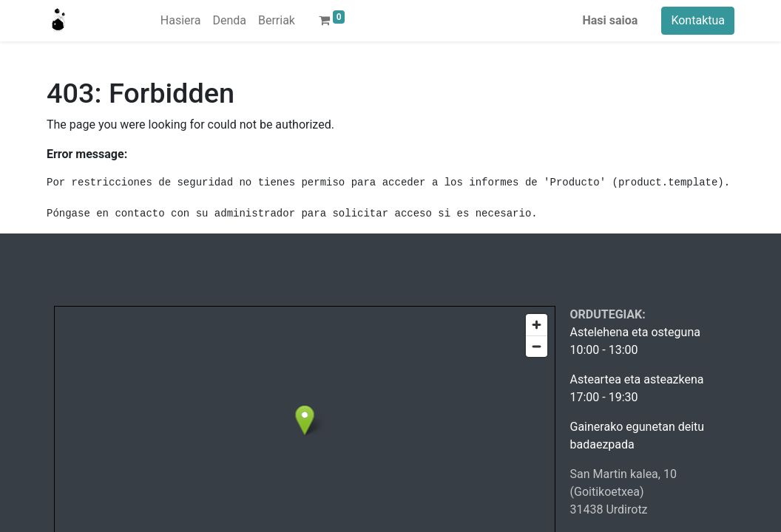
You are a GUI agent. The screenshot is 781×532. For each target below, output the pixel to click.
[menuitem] (181, 21)
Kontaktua (698, 20)
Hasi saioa (611, 20)
